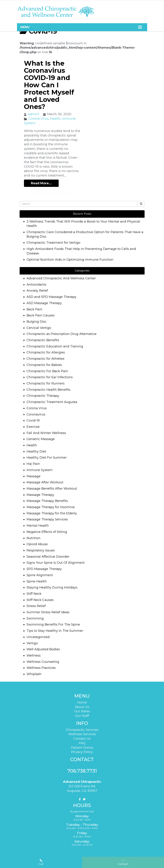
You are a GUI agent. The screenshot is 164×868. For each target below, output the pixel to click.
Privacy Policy (82, 751)
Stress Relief (36, 606)
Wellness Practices (41, 668)
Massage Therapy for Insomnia (51, 507)
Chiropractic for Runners (46, 383)
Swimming (35, 618)
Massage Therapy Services (47, 519)
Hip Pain (33, 464)
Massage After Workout (45, 482)
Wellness (34, 656)
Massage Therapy (40, 495)
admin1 (33, 114)
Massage (33, 476)
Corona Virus (39, 119)
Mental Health (38, 526)
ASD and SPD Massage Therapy (51, 297)
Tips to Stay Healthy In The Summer (55, 631)
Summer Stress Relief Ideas (48, 612)
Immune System (40, 470)
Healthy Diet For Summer (47, 458)
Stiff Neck (34, 594)
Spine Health (37, 581)
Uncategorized (38, 637)
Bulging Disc (37, 322)
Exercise (33, 427)
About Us (82, 706)
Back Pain (34, 309)
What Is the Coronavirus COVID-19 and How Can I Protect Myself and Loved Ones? (49, 85)
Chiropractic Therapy (43, 396)
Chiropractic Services (82, 728)
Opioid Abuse (37, 544)
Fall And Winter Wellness (46, 433)
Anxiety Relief (37, 291)
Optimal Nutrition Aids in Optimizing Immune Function (70, 260)
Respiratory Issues (41, 550)
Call (41, 862)
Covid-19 (33, 420)
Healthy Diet (36, 451)
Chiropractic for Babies (44, 365)
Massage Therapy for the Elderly (52, 513)
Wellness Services (82, 733)
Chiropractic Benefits (43, 340)
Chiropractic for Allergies (46, 352)
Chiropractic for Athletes (45, 359)
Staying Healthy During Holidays (52, 587)
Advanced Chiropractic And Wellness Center (61, 278)
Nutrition (33, 538)
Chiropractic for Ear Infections (50, 377)
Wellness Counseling (43, 662)
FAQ (82, 742)
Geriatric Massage (41, 439)
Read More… (41, 183)
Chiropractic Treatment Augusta (52, 402)
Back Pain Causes (41, 315)
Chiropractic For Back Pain (47, 371)
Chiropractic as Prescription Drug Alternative (62, 334)
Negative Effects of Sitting (47, 532)
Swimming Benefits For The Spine (53, 625)
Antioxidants (36, 285)
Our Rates (82, 711)
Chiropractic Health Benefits (49, 390)
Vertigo (32, 643)
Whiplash (34, 674)
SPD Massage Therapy (44, 569)
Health (55, 119)
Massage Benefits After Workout (52, 489)
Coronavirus (36, 414)
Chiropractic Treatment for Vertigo (53, 243)
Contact (123, 862)
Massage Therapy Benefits (47, 501)
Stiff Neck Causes (40, 600)
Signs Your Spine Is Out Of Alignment (56, 563)
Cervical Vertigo (39, 328)
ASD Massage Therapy (44, 303)
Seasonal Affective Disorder (48, 557)
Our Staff (82, 715)
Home (82, 702)
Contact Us (82, 737)
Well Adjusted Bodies (43, 649)
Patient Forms (82, 746)
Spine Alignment (40, 575)
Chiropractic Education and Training (55, 346)
